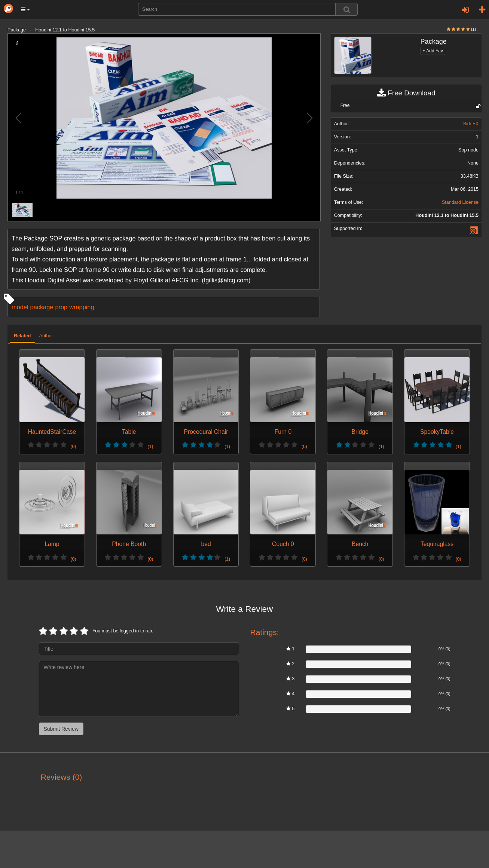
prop (61, 307)
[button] (25, 9)
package (42, 307)
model (20, 307)
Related (22, 336)
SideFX (471, 124)
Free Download (406, 93)
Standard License (460, 202)
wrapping (82, 307)
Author (46, 336)
